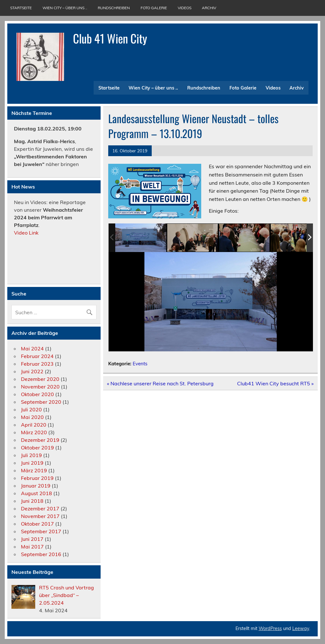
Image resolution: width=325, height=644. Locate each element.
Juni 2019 (32, 463)
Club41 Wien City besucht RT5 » (275, 383)
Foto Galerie (154, 8)
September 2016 (41, 554)
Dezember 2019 (40, 440)
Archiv (209, 8)
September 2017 (41, 531)
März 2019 (34, 470)
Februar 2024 (37, 356)
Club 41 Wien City (110, 38)
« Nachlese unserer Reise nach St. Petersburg (160, 383)
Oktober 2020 (37, 394)
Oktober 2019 (37, 448)
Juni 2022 (32, 371)
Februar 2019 (37, 478)
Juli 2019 (31, 455)
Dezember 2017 (40, 508)
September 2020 (41, 402)
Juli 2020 (31, 409)
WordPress (270, 628)
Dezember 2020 (40, 379)
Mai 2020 (32, 417)
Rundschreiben (114, 8)
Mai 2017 (32, 547)
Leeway (301, 628)
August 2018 (36, 493)
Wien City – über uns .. (65, 8)
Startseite (21, 8)
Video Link (27, 233)
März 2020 (34, 432)
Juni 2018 (32, 501)
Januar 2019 (36, 486)
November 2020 (40, 387)
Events (140, 364)
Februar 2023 (37, 364)
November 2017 (40, 516)
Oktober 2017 (37, 524)
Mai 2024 (32, 349)
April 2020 (34, 425)
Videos (185, 8)
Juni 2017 (32, 539)
